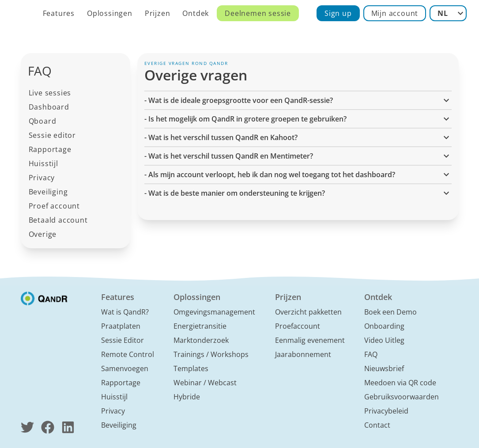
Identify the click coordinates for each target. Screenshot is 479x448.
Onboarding (384, 326)
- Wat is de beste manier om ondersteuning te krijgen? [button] (298, 193)
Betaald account (58, 220)
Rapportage (50, 149)
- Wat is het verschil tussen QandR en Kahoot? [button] (298, 137)
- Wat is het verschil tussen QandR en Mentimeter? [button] (298, 156)
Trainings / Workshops (211, 354)
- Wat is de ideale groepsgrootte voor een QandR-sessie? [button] (298, 100)
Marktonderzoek (201, 340)
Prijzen (158, 13)
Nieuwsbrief (384, 368)
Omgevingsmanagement (214, 312)
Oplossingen (110, 13)
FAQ (371, 354)
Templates (191, 368)
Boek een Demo (390, 312)
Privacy (42, 178)
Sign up (338, 13)
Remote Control (128, 354)
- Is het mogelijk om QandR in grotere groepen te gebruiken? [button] (298, 119)
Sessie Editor (123, 340)
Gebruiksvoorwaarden (402, 397)
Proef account (54, 206)
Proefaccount (298, 326)
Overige (43, 234)
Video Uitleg (384, 340)
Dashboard (49, 107)
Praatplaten (121, 326)
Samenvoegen (125, 368)
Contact (377, 425)
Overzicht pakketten (308, 312)
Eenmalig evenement (310, 340)
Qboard (43, 121)
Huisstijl (43, 163)
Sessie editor (52, 135)
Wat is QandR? (125, 312)
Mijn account (395, 13)
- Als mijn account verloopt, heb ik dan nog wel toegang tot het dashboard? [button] (298, 175)
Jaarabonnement (303, 354)
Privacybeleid (386, 411)
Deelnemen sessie (258, 13)
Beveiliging (48, 192)
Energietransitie (200, 326)
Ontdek (196, 13)
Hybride (187, 397)
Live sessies (50, 93)
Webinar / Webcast (205, 383)
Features (59, 13)
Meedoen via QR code (400, 383)
